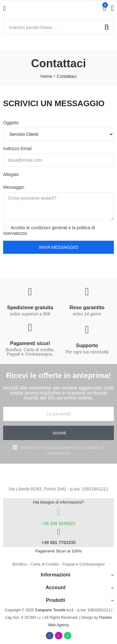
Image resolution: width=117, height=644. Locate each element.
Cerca (107, 27)
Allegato (11, 174)
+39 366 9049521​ (58, 523)
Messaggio (14, 187)
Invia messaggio (58, 247)
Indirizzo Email (17, 149)
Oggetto (11, 123)
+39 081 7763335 (58, 542)
